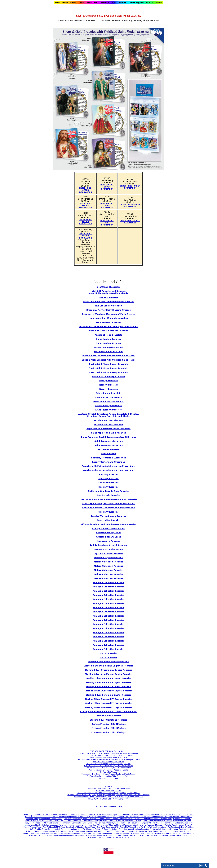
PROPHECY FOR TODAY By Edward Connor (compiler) (109, 764)
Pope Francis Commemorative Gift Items (108, 429)
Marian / (72, 825)
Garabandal (76, 823)
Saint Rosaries (108, 454)
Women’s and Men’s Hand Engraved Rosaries (109, 666)
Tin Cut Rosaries (109, 657)
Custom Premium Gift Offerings (109, 724)
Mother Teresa (175, 835)
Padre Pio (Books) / (143, 827)
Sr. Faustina (86, 833)
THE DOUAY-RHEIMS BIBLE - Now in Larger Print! (108, 799)
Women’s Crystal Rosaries (108, 558)
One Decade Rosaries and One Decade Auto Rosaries (108, 499)
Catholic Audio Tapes (109, 815)
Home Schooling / (158, 823)
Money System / (185, 825)
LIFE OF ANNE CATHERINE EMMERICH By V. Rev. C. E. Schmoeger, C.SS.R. (108, 759)
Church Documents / (151, 819)
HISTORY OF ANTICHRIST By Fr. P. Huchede (109, 757)
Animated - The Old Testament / (55, 817)
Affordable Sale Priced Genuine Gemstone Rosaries (108, 524)
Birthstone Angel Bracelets (108, 352)
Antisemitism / (158, 815)
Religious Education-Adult (144, 829)
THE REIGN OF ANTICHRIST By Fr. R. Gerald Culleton (108, 768)
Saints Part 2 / (132, 831)
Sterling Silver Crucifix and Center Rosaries (108, 670)
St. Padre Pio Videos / (126, 827)
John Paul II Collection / (175, 823)
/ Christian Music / (125, 815)
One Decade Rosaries (108, 495)
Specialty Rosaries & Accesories (108, 458)
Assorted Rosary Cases (108, 533)
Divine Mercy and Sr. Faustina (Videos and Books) (108, 770)
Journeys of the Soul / (35, 825)
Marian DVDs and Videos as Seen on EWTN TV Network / (146, 835)
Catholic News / (139, 815)
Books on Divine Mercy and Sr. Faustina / (81, 819)
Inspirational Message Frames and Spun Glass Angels (108, 327)
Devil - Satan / (54, 821)
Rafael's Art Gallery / (110, 829)
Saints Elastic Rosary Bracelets (108, 377)
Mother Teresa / (30, 827)
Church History (166, 819)
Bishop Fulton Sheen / (48, 819)
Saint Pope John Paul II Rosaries (108, 433)
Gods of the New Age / (97, 823)
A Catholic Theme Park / (107, 819)
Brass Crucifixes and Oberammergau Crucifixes (108, 302)
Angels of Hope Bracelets (109, 335)
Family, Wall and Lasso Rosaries (108, 516)
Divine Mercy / (89, 821)
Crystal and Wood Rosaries (108, 553)
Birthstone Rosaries (108, 449)
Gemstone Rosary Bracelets (108, 401)
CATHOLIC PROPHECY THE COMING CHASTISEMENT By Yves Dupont (109, 753)
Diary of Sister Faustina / (105, 821)
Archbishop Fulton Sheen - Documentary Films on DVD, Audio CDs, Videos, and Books (109, 797)
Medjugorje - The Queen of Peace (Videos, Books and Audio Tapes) (108, 774)
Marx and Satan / (116, 825)
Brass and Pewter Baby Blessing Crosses (108, 310)
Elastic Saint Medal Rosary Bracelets (108, 364)
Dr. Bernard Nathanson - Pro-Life (128, 821)
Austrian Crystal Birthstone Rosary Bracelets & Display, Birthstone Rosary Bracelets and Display (108, 415)
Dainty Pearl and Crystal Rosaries (109, 545)
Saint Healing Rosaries (109, 339)
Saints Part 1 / (121, 831)
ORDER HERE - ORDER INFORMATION (86, 190)
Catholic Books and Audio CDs (118, 837)
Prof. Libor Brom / (126, 829)
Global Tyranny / (113, 823)
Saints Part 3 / (144, 831)
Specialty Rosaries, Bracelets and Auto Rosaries (109, 504)
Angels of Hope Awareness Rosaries (109, 331)
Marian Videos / (82, 825)
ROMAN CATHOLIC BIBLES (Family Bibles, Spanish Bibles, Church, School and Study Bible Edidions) (109, 795)
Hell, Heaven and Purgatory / (138, 823)
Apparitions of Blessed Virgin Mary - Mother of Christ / (90, 817)
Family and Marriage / (33, 823)
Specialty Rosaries (108, 474)
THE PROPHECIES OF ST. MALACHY (108, 762)
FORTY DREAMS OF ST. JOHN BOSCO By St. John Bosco (108, 755)
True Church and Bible (140, 833)
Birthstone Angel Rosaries (108, 347)
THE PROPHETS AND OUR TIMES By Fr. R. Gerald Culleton (108, 766)
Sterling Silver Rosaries (108, 716)
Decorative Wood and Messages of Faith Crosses (108, 314)
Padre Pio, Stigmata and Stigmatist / (107, 833)
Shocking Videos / (49, 833)
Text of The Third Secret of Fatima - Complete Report (108, 788)
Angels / (149, 815)
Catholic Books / (93, 815)
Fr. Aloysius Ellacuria (50, 823)
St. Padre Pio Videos (108, 772)
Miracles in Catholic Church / (167, 825)
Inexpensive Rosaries (108, 541)
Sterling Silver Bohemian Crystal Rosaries (108, 678)
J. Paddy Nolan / (52, 835)
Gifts (84, 823)
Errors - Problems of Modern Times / (157, 821)
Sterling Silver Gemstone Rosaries (108, 720)
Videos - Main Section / (36, 835)
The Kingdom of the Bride (108, 778)
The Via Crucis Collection (108, 306)
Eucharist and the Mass (182, 821)
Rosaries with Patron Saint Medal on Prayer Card (108, 466)
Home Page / (29, 815)
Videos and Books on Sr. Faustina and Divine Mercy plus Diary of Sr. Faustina (109, 793)
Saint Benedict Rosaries (108, 322)
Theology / (126, 833)
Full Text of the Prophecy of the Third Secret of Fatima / (80, 829)
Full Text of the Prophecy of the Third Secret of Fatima (109, 776)
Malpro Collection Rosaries (109, 562)
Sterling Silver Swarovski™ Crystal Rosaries (108, 691)
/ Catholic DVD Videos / (77, 815)
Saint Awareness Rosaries (108, 441)
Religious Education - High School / (40, 831)
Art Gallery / (127, 817)
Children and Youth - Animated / (130, 819)
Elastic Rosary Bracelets (108, 397)
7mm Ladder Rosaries (108, 520)
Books (60, 819)
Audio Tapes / (138, 817)
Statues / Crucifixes (42, 815)
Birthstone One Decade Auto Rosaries (108, 491)
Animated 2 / (180, 815)
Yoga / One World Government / (104, 827)
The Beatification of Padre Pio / (156, 817)
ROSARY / (111, 831)
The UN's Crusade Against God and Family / (168, 833)
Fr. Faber (118, 835)
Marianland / (64, 825)
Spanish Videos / (63, 833)
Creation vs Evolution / (182, 819)
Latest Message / (51, 825)
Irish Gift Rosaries (108, 297)
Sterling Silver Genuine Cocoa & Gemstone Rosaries (108, 712)
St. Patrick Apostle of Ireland (162, 831)
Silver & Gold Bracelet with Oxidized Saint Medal (109, 356)
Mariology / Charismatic (98, 825)
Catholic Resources (59, 815)
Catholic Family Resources (71, 821)
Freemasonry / (66, 823)
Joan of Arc (189, 823)
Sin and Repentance (105, 835)
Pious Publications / (159, 827)
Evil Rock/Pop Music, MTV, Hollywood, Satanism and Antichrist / (80, 831)
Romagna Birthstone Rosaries (108, 529)
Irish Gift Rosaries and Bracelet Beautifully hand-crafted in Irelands (108, 292)
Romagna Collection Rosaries (108, 583)
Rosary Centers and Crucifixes (109, 462)
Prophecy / (53, 829)
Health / (123, 823)
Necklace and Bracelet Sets (108, 420)
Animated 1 (168, 815)
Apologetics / (117, 817)
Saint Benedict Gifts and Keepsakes (109, 318)
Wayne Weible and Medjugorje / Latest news (77, 835)
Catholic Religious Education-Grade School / (173, 829)
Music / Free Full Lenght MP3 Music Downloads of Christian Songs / (64, 827)
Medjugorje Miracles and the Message (139, 825)
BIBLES (108, 786)
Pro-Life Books (41, 829)
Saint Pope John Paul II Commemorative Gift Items (108, 437)
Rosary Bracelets (108, 385)
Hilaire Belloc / (174, 817)
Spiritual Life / (76, 833)
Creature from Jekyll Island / (36, 821)
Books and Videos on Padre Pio (108, 791)
